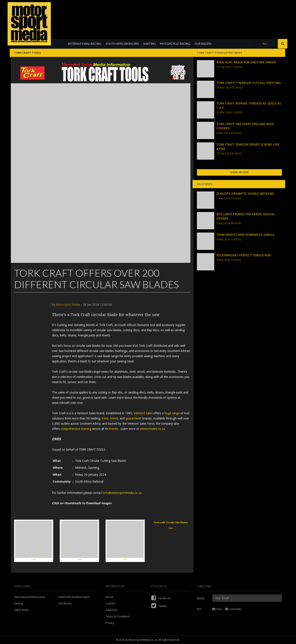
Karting (18, 603)
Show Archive (239, 172)
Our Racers (65, 603)
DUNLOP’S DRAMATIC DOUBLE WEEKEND (245, 194)
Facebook (161, 598)
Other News (21, 610)
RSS (199, 609)
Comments (233, 609)
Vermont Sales (143, 413)
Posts (217, 609)
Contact (110, 603)
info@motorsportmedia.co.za (122, 493)
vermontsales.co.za (152, 429)
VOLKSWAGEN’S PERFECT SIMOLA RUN (244, 255)
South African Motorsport (74, 597)
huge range (172, 413)
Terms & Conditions (118, 616)
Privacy (110, 623)
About (109, 597)
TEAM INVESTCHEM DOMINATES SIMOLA (245, 235)
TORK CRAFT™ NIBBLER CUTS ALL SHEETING (249, 83)
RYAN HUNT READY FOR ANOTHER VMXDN (246, 62)
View (34, 540)
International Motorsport (30, 597)
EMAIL (201, 598)
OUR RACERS (203, 44)
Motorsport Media (68, 305)
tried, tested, (110, 418)
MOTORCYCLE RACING (175, 44)
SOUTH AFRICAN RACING (122, 44)
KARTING (150, 44)
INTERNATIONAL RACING (85, 44)
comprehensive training (76, 429)
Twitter (159, 606)
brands (113, 429)
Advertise (111, 610)
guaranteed (133, 418)
